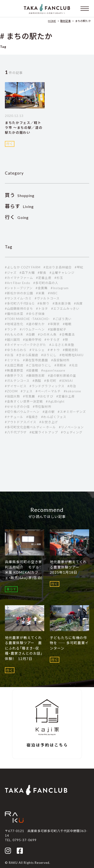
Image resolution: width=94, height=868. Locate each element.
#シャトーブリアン (19, 288)
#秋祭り (43, 303)
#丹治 (72, 386)
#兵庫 (78, 303)
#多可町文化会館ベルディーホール (30, 427)
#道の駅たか (35, 324)
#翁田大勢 (12, 396)
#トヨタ (42, 309)
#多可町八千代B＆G (20, 303)
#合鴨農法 (67, 334)
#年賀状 (54, 324)
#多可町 (50, 381)
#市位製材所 (42, 407)
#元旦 (74, 365)
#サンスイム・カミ (18, 298)
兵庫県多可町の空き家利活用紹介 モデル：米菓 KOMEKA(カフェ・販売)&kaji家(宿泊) (24, 570)
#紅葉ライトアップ (44, 432)
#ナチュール (14, 417)
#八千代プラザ (16, 432)
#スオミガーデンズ (72, 412)
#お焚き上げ (49, 422)
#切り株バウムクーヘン (22, 412)
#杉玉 (59, 278)
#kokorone (72, 391)
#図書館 (32, 370)
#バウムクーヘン (32, 329)
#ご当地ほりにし (39, 365)
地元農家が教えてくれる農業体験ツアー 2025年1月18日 (68, 567)
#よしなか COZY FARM (23, 267)
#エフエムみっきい (65, 309)
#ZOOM (11, 391)
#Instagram (60, 288)
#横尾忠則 (70, 350)
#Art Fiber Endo (18, 283)
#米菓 (40, 293)
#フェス (27, 391)
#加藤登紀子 (57, 329)
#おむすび (45, 396)
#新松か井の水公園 (19, 293)
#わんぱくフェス (54, 417)
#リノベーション (71, 427)
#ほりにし (49, 355)
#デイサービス (16, 386)
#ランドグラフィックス (47, 386)
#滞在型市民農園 (35, 360)
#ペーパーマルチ (48, 391)
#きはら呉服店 (27, 355)
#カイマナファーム (19, 278)
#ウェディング (72, 432)
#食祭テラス (14, 376)
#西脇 (37, 381)
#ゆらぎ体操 (35, 314)
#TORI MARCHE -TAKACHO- (27, 319)
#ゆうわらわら (16, 350)
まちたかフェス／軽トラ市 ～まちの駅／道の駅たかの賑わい (24, 128)
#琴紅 (79, 267)
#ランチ (11, 329)
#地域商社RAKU (72, 355)
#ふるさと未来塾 (62, 345)
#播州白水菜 (14, 314)
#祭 (65, 340)
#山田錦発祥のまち (19, 309)
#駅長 (42, 273)
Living (19, 206)
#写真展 (29, 396)
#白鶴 (31, 334)
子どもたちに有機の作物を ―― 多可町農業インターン (69, 643)
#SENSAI (66, 381)
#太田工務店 (14, 365)
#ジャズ (11, 273)
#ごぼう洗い (62, 319)
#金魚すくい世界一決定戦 (24, 401)
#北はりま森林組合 (58, 267)
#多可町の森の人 (46, 283)
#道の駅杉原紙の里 (62, 376)
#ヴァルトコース (47, 298)
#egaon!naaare (53, 370)
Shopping (20, 195)
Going (17, 217)
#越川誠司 (12, 340)
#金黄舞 (42, 288)
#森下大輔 (27, 273)
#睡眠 (67, 324)
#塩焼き (32, 417)
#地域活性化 (14, 324)
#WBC (53, 293)
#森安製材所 (60, 360)
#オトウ (54, 350)
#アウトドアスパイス (21, 422)
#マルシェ (37, 350)
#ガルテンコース (17, 381)
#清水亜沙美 (62, 303)
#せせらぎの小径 (17, 407)
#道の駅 (49, 412)
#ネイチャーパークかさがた (26, 345)
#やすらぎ (52, 340)
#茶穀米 (60, 365)
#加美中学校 (32, 340)
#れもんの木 (14, 334)
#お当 (9, 355)
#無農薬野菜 (14, 370)
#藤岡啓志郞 (35, 376)
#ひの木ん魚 (47, 334)
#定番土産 (44, 278)
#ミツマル (12, 360)
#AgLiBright (55, 401)
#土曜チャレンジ (62, 273)
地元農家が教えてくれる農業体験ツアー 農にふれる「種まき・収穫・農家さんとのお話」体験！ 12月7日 (24, 648)
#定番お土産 (65, 396)
